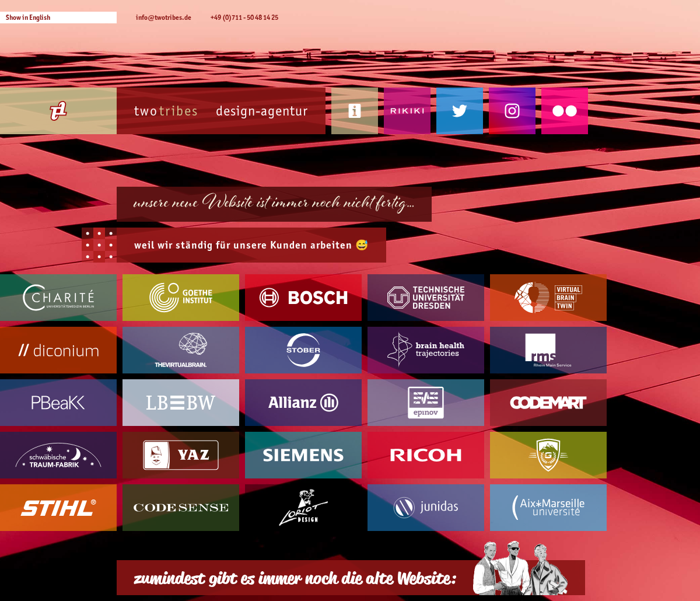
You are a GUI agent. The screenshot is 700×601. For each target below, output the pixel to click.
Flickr (565, 111)
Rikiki (407, 111)
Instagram (512, 111)
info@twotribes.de (164, 17)
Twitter (460, 111)
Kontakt (355, 111)
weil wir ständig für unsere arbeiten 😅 (251, 245)
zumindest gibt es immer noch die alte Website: (295, 578)
